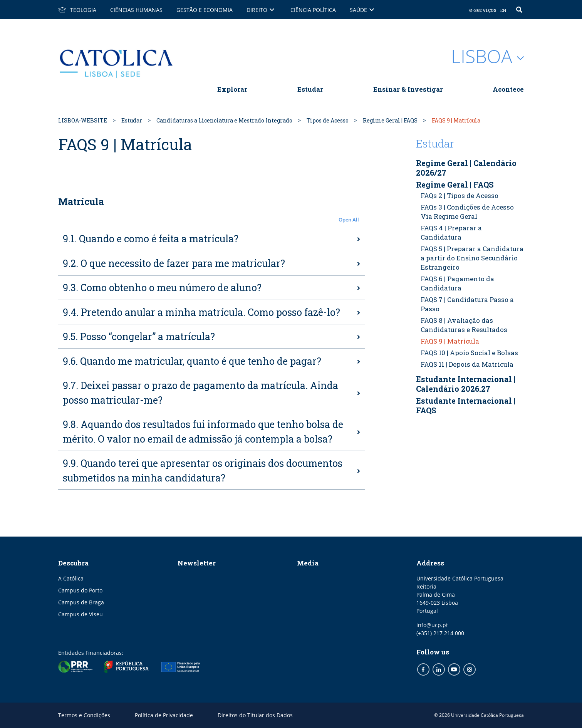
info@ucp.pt (432, 625)
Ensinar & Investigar (408, 89)
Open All (349, 220)
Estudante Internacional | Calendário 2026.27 (466, 384)
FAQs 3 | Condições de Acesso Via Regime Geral (467, 212)
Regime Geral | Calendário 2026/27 (466, 168)
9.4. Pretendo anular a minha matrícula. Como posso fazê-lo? (201, 312)
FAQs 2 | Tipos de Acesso (460, 195)
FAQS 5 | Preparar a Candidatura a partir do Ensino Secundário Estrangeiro (472, 258)
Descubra (73, 563)
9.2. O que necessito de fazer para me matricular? (174, 263)
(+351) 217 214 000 (440, 633)
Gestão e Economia (205, 10)
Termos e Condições (84, 715)
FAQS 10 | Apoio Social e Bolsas (469, 353)
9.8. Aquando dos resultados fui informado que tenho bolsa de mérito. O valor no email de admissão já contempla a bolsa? (203, 432)
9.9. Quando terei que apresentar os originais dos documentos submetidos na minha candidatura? (203, 471)
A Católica (71, 578)
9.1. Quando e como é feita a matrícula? (151, 239)
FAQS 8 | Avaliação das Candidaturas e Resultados (464, 325)
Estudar (310, 89)
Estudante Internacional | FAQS (466, 405)
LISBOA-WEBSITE (83, 120)
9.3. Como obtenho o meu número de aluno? (162, 288)
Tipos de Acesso (328, 120)
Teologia (83, 10)
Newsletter (197, 563)
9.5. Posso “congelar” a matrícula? (139, 336)
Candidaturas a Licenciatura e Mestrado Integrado (224, 120)
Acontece (508, 89)
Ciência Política (313, 10)
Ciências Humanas (136, 10)
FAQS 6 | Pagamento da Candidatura (457, 283)
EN (503, 10)
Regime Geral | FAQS (390, 120)
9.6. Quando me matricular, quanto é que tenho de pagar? (192, 361)
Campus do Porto (80, 590)
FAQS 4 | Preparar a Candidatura (451, 232)
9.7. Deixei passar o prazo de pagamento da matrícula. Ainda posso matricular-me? (200, 393)
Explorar (232, 89)
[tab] (212, 239)
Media (308, 563)
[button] (212, 220)
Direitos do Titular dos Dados (255, 715)
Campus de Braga (81, 602)
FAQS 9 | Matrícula (450, 341)
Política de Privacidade (164, 715)
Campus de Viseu (81, 614)
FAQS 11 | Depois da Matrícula (467, 364)
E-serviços (483, 10)
